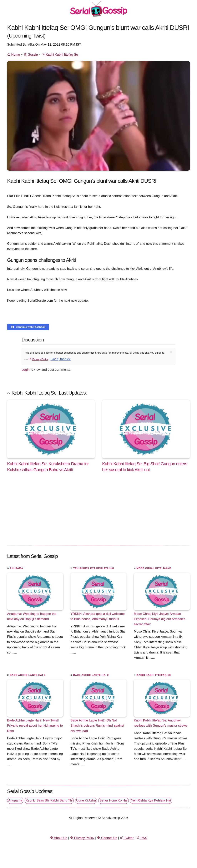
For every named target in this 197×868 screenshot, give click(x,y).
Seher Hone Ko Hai (114, 800)
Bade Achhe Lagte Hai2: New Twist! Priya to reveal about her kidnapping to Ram (35, 726)
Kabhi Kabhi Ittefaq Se (60, 55)
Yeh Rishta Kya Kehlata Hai (94, 568)
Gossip (31, 55)
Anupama (16, 568)
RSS (142, 838)
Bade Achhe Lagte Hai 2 (28, 675)
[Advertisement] (98, 512)
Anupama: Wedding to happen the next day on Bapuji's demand (32, 616)
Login (26, 370)
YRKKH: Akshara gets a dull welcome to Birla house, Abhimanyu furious (98, 616)
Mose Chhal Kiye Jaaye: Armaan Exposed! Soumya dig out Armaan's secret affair (160, 619)
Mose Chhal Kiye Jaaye (154, 568)
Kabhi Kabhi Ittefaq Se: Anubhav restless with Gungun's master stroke (161, 723)
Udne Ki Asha (86, 800)
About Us (59, 838)
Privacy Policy (38, 359)
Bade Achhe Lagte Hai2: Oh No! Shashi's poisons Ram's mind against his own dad (97, 726)
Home (14, 55)
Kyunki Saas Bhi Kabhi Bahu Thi (49, 800)
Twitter (127, 838)
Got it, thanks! (61, 359)
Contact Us (107, 838)
